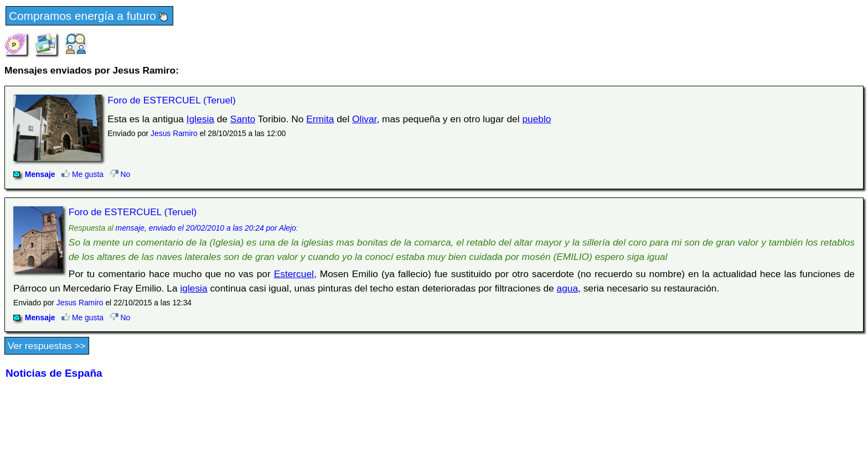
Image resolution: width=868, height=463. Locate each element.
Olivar (364, 119)
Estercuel (294, 274)
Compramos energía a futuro (89, 17)
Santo (243, 119)
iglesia (193, 288)
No (120, 174)
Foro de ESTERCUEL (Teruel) (171, 100)
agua (568, 288)
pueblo (536, 119)
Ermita (320, 119)
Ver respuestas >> (47, 346)
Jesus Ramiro (174, 133)
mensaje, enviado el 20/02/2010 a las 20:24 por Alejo (206, 228)
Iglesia (200, 119)
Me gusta (82, 174)
